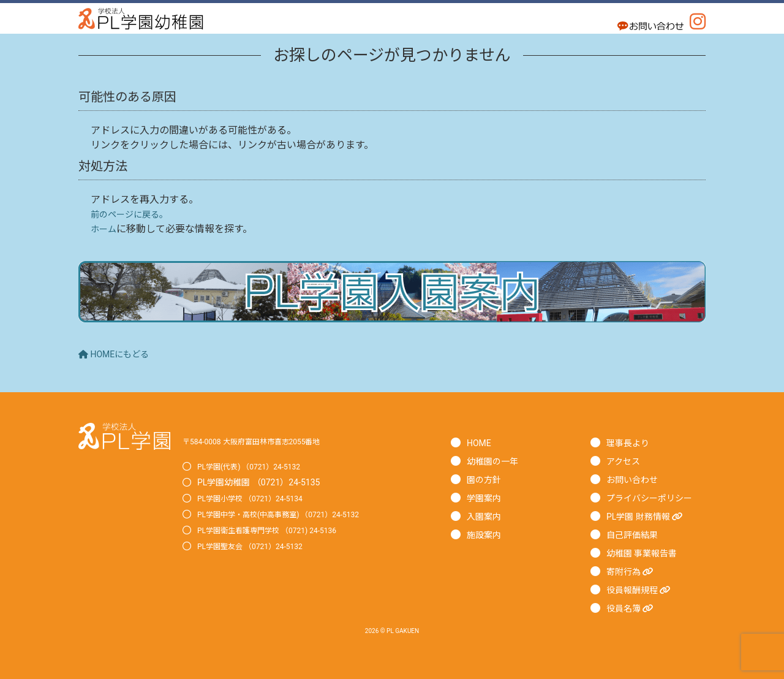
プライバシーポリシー (655, 498)
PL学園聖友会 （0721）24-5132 (258, 546)
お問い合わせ (636, 480)
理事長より (631, 443)
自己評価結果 (636, 535)
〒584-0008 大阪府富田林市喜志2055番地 (263, 441)
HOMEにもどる (119, 354)
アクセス (626, 461)
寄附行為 (633, 571)
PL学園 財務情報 (650, 516)
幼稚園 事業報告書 (647, 553)
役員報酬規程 (643, 590)
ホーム (105, 229)
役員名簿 (633, 608)
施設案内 (486, 535)
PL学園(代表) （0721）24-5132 (257, 466)
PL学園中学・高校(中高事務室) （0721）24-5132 (292, 514)
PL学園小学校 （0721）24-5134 (258, 498)
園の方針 (486, 480)
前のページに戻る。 (135, 214)
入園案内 (486, 516)
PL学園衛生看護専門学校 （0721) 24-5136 (278, 530)
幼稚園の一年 (496, 461)
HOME (481, 443)
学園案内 (486, 498)
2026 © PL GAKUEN (392, 631)
